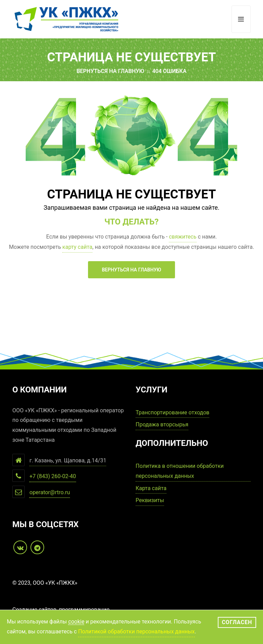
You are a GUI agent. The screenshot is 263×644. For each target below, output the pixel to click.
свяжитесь (183, 237)
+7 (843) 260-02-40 (53, 476)
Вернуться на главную (110, 71)
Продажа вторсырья (162, 424)
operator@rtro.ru (50, 492)
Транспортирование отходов (172, 412)
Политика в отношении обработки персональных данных (180, 471)
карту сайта (77, 247)
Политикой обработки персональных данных (136, 631)
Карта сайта (151, 488)
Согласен (237, 622)
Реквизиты (150, 500)
